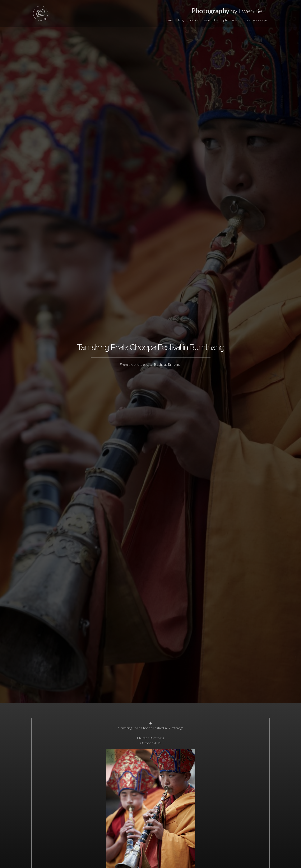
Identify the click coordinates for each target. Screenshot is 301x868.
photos (194, 20)
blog (181, 20)
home (169, 20)
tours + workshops (255, 20)
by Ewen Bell (229, 11)
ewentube (211, 20)
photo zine (230, 20)
